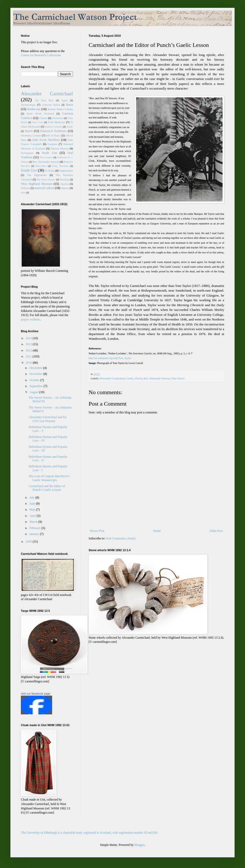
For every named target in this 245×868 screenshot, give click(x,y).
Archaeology (28, 105)
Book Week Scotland (40, 114)
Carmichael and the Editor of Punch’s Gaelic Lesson (47, 488)
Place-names (46, 157)
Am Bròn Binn (44, 100)
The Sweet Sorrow (46, 180)
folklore (25, 188)
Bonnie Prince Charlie (60, 109)
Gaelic (130, 378)
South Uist (29, 170)
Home (157, 531)
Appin (64, 100)
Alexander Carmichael (112, 378)
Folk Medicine (56, 122)
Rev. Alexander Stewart (157, 378)
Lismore (52, 144)
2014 (29, 338)
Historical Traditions (54, 131)
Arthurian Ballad (51, 105)
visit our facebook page (36, 694)
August (34, 392)
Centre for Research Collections (41, 55)
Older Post (216, 531)
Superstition (66, 171)
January (35, 534)
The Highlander (37, 175)
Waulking (65, 180)
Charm (43, 118)
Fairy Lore (38, 122)
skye (23, 193)
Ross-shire (41, 166)
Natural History (60, 148)
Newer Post (97, 531)
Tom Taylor (178, 378)
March (34, 522)
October (35, 380)
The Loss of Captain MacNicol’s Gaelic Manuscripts (49, 478)
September (36, 386)
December (36, 368)
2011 (29, 356)
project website (30, 319)
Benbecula (34, 109)
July (32, 498)
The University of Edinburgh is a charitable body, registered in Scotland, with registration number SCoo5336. (90, 833)
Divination (57, 118)
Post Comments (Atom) (121, 538)
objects (65, 188)
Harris (29, 131)
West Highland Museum (37, 184)
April (33, 516)
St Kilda (50, 171)
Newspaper (27, 153)
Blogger (139, 845)
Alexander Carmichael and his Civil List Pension (48, 419)
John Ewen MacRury (46, 140)
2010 (29, 363)
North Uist (50, 153)
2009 (29, 542)
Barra (69, 105)
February (35, 528)
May (33, 510)
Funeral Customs (53, 127)
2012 (29, 350)
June (33, 504)
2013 (29, 344)
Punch (139, 378)
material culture (44, 188)
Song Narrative (60, 166)
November (36, 374)
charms (64, 184)
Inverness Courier (31, 135)
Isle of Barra (53, 135)
